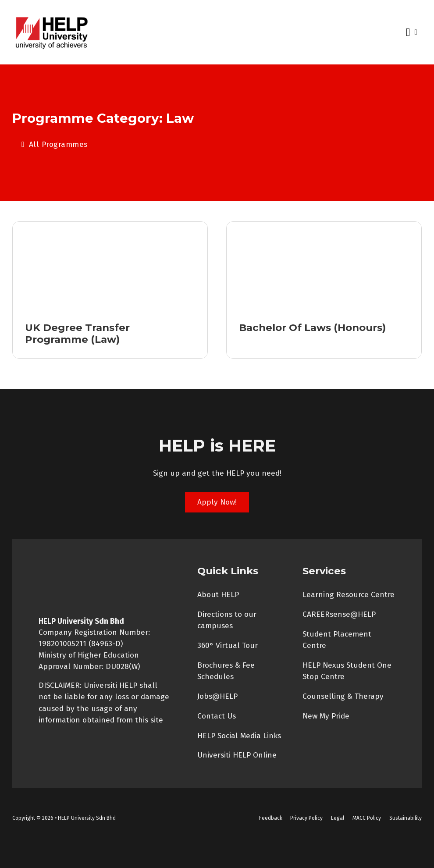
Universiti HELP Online (237, 756)
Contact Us (217, 716)
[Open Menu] (408, 32)
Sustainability (406, 818)
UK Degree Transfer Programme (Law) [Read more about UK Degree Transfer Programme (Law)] (77, 333)
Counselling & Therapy (343, 696)
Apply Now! (217, 502)
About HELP (218, 595)
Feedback (271, 818)
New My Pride (326, 716)
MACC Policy (367, 818)
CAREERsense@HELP (339, 614)
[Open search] (416, 32)
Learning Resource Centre (349, 595)
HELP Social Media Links (239, 736)
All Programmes (55, 144)
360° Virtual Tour (228, 646)
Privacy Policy (306, 818)
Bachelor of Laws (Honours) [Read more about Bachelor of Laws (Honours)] (312, 327)
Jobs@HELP (217, 696)
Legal (338, 818)
